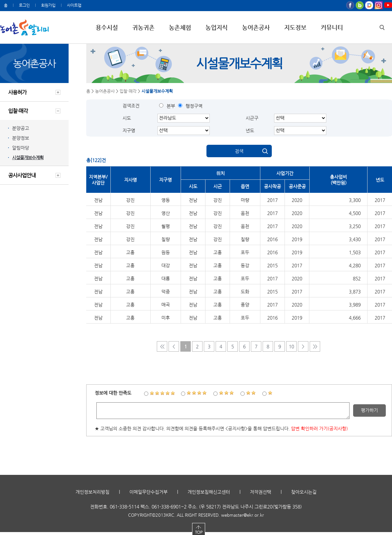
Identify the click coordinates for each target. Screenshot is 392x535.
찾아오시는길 (304, 495)
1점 (270, 393)
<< (162, 346)
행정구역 (194, 106)
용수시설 (107, 27)
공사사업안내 (22, 175)
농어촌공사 (256, 27)
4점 (197, 393)
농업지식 (217, 27)
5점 (162, 393)
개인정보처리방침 (92, 495)
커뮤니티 (332, 27)
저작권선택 (261, 495)
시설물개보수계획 (28, 158)
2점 (251, 393)
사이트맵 (74, 5)
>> (315, 346)
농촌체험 (180, 27)
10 (291, 346)
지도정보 (295, 27)
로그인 (24, 5)
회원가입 (48, 5)
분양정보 (21, 138)
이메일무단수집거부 (148, 495)
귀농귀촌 (143, 27)
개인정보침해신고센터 (209, 495)
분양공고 (21, 128)
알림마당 (21, 148)
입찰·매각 (18, 111)
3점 (227, 393)
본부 (171, 106)
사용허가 (17, 92)
